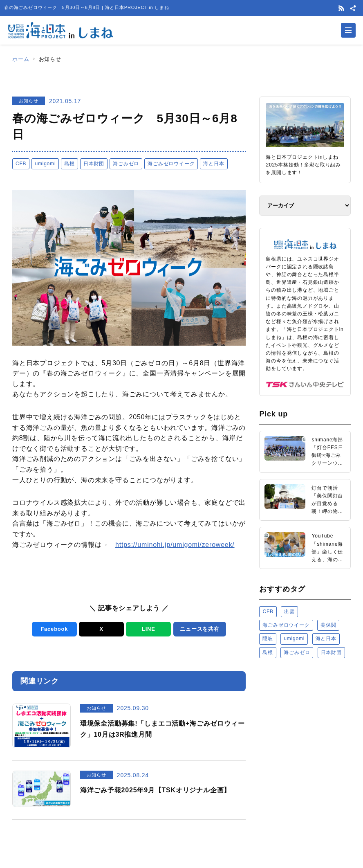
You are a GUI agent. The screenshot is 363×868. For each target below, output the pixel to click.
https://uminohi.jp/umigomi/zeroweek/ (175, 545)
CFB (21, 164)
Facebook (54, 629)
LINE (149, 629)
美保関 (328, 625)
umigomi (45, 164)
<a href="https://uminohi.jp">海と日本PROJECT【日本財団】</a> (305, 749)
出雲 (289, 612)
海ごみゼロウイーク (171, 164)
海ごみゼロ (126, 164)
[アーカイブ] (305, 206)
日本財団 (94, 164)
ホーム (21, 59)
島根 (69, 164)
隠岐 (268, 639)
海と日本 (214, 164)
